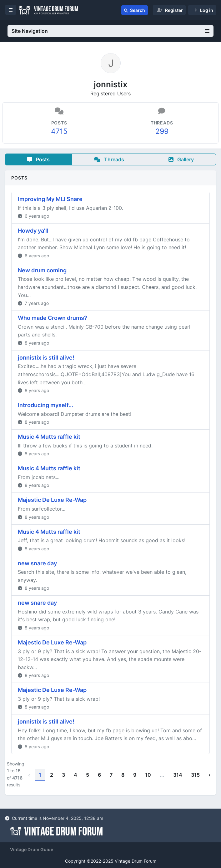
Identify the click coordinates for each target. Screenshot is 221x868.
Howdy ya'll (33, 231)
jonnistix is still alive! (46, 358)
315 (195, 775)
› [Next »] (209, 775)
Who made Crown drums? (53, 318)
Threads (109, 159)
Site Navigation (111, 31)
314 (178, 775)
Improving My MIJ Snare (50, 199)
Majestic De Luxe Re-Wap (52, 500)
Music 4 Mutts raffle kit (49, 437)
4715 (59, 131)
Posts (38, 159)
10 (148, 775)
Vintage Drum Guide (32, 849)
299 (162, 131)
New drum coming (42, 270)
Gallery (181, 159)
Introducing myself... (45, 405)
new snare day (37, 563)
